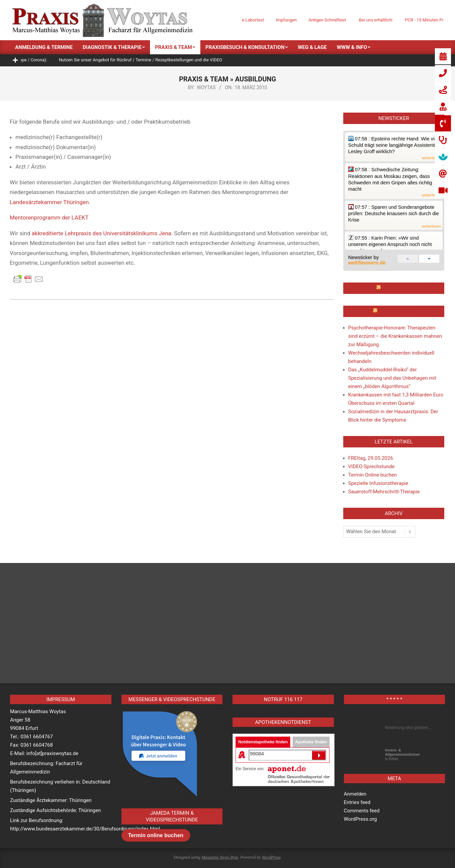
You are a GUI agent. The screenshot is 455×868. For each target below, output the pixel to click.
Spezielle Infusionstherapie (378, 483)
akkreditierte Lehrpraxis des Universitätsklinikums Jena (101, 233)
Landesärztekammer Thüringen (49, 202)
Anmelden (355, 794)
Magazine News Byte (220, 857)
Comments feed (362, 811)
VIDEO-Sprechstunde (371, 467)
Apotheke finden (311, 742)
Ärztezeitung (397, 311)
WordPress (271, 857)
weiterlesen (431, 158)
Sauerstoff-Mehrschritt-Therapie (384, 492)
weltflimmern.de (367, 263)
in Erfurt (403, 754)
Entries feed (357, 802)
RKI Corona (397, 288)
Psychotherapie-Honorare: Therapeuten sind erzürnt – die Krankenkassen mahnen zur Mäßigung (395, 336)
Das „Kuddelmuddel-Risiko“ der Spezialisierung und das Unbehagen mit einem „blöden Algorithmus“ (392, 378)
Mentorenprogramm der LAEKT (49, 218)
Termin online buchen (156, 835)
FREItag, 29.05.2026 (371, 458)
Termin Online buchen (373, 475)
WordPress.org (361, 819)
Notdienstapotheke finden (263, 742)
